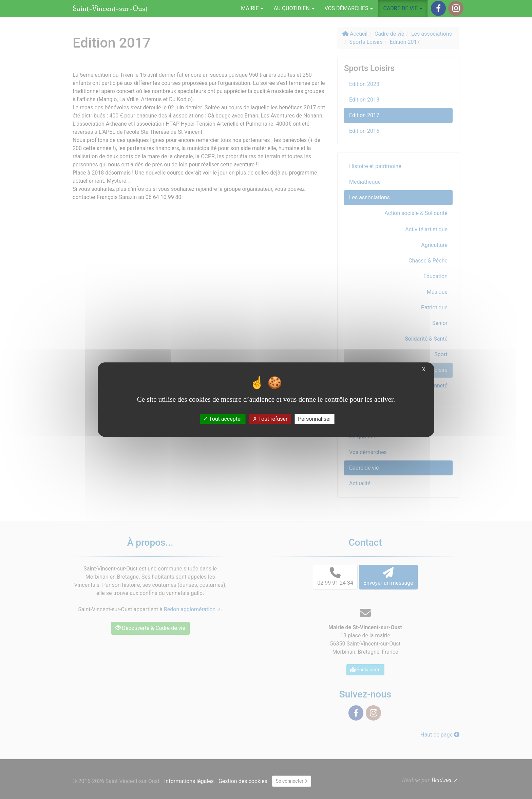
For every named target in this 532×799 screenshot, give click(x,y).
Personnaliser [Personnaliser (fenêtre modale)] (315, 419)
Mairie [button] (252, 8)
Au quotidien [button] (294, 8)
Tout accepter (223, 419)
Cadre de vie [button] (403, 8)
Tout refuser (270, 419)
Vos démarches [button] (349, 8)
